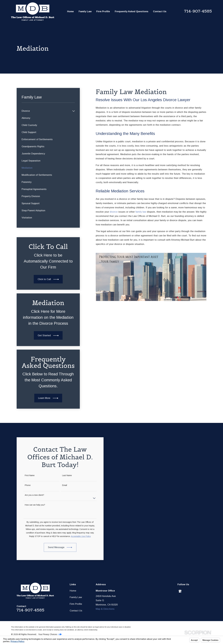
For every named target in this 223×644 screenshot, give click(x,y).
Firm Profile (76, 604)
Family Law (76, 597)
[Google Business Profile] (180, 591)
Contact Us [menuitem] (160, 11)
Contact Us (76, 611)
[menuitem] (46, 111)
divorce (114, 212)
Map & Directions (105, 609)
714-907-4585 (198, 11)
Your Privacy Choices (50, 634)
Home (73, 591)
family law (141, 212)
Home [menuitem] (70, 11)
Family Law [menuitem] (85, 11)
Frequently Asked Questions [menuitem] (132, 11)
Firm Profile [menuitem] (103, 11)
